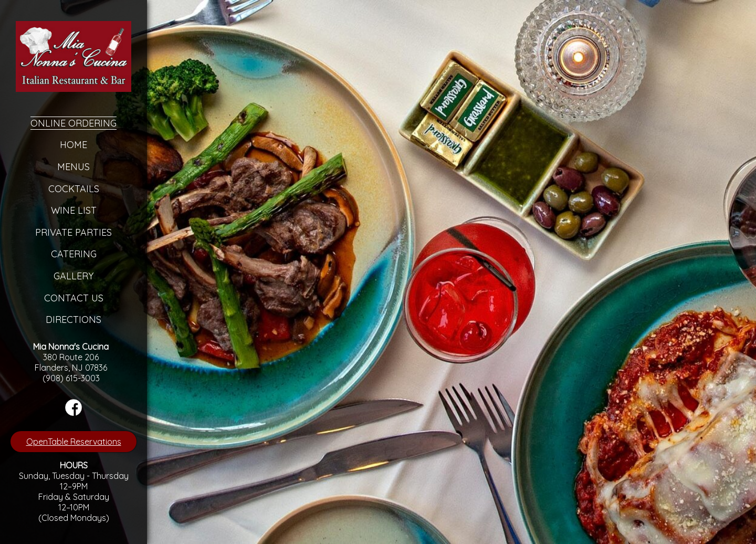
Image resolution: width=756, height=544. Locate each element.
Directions (73, 320)
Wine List (74, 210)
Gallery (73, 276)
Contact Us (74, 298)
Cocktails (74, 189)
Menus (73, 167)
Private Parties (73, 232)
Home (73, 145)
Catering (74, 254)
